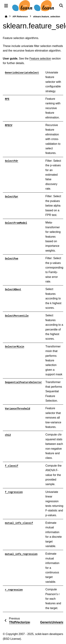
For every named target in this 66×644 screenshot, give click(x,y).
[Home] (6, 17)
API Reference (20, 17)
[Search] (61, 6)
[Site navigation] (6, 6)
